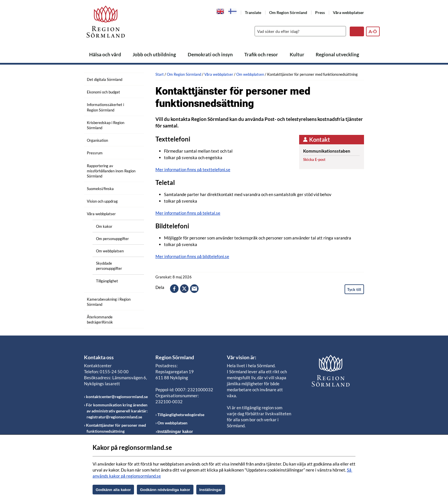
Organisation (97, 140)
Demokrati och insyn (210, 54)
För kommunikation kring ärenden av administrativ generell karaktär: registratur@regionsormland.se (117, 411)
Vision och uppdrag (102, 201)
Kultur (297, 54)
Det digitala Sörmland (105, 79)
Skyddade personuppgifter (109, 266)
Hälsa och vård (105, 54)
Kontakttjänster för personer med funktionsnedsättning (116, 428)
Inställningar (211, 490)
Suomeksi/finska (100, 189)
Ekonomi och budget (103, 92)
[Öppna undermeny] (135, 79)
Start (160, 74)
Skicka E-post (314, 159)
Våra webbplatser (348, 12)
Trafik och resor (261, 54)
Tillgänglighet (107, 281)
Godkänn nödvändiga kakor (165, 490)
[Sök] (299, 31)
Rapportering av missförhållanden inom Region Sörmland (111, 171)
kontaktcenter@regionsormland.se (117, 397)
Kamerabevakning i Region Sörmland (109, 302)
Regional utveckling (337, 54)
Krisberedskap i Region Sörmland (106, 125)
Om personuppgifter (112, 239)
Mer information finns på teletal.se (188, 213)
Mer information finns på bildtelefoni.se (192, 256)
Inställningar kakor (175, 432)
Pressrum (95, 153)
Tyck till (354, 289)
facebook (174, 289)
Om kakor (104, 226)
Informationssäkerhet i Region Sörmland (105, 107)
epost (194, 289)
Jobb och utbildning (154, 54)
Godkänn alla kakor (113, 490)
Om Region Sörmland (288, 12)
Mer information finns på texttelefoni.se (193, 169)
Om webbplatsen (110, 251)
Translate (253, 12)
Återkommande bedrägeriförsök (100, 320)
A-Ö (373, 31)
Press (320, 12)
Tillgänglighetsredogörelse (181, 415)
